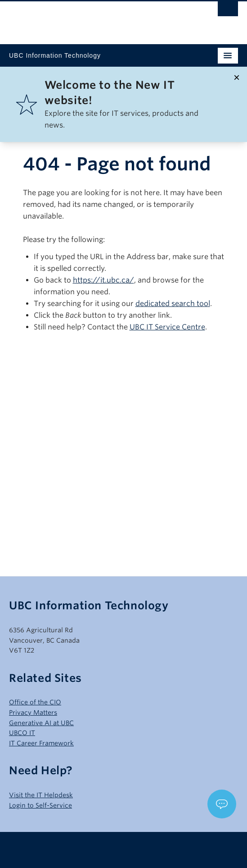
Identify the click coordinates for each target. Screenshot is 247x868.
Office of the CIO (35, 702)
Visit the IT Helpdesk (41, 795)
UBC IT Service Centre (167, 327)
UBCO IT (22, 733)
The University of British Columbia (89, 18)
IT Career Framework (41, 743)
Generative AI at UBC (41, 723)
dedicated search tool (173, 304)
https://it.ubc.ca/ (103, 280)
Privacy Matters (33, 713)
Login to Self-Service (40, 805)
